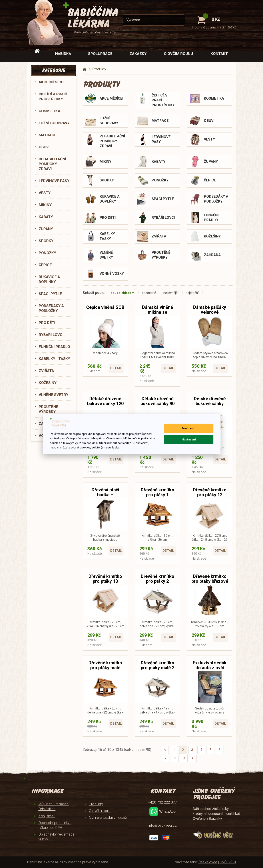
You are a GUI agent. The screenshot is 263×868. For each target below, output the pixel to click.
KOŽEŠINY (48, 383)
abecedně (149, 293)
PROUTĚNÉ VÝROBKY (48, 409)
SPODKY (46, 241)
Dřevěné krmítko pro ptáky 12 (210, 492)
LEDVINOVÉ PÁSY (54, 181)
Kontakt (219, 54)
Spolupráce (100, 54)
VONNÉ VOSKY (112, 274)
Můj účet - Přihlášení (54, 804)
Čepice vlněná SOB (105, 307)
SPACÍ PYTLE (50, 294)
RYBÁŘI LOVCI (51, 335)
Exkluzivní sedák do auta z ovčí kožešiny (210, 668)
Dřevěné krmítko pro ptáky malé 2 (158, 665)
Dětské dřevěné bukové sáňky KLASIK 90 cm (210, 404)
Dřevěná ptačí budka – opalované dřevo (105, 495)
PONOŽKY (47, 253)
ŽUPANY (46, 229)
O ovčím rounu (178, 54)
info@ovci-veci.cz (163, 825)
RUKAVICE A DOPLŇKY (49, 279)
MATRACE (48, 135)
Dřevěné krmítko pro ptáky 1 (158, 492)
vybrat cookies (80, 447)
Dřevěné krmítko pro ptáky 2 (158, 579)
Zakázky (138, 54)
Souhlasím (189, 428)
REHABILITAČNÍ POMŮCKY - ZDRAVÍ (52, 164)
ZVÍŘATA (46, 371)
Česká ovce (208, 862)
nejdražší (192, 293)
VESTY (45, 193)
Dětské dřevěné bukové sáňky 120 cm (105, 404)
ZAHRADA (212, 255)
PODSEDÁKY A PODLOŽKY (51, 308)
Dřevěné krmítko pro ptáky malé (105, 665)
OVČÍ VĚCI (228, 862)
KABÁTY (46, 217)
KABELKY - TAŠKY (54, 359)
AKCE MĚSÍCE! (52, 82)
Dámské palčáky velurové (210, 310)
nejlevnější (171, 293)
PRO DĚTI (47, 323)
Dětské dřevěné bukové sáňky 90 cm (158, 404)
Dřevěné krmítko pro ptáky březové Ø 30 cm (210, 581)
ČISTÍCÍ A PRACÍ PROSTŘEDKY (53, 96)
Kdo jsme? (47, 816)
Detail (116, 368)
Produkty (96, 804)
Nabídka (63, 54)
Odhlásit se (47, 809)
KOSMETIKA (49, 111)
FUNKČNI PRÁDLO (54, 347)
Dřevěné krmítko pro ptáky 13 (105, 579)
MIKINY (45, 205)
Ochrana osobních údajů (108, 817)
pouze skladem (122, 293)
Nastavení (189, 439)
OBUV (44, 147)
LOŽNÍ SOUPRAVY (54, 123)
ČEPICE (45, 265)
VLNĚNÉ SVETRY (53, 395)
